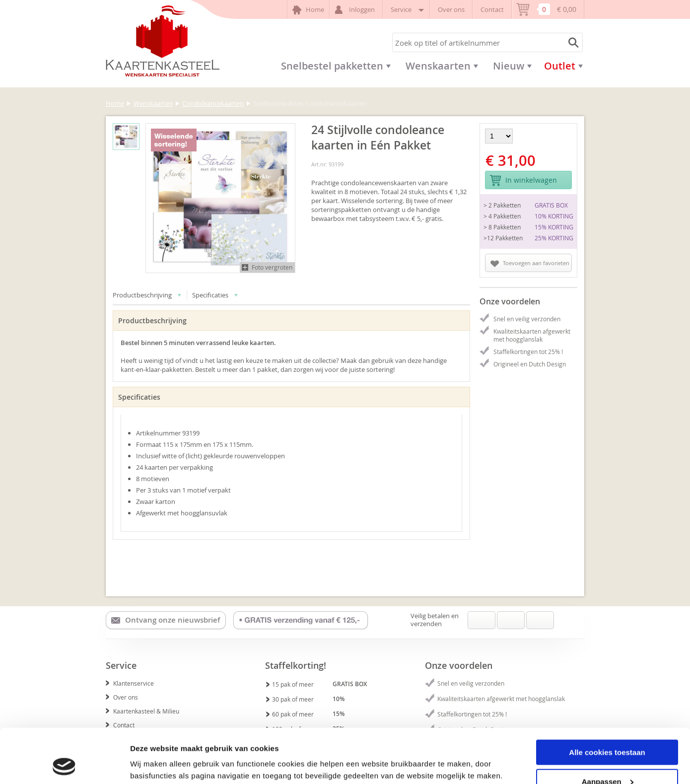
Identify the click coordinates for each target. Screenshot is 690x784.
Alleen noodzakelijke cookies (607, 759)
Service (406, 9)
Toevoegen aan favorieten (530, 263)
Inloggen (356, 10)
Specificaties (215, 295)
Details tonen (154, 764)
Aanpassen (608, 731)
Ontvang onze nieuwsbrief (166, 620)
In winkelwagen (523, 180)
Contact (492, 9)
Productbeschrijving (147, 295)
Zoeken (572, 42)
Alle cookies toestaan (607, 701)
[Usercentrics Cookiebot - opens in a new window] (64, 765)
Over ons (451, 9)
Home (308, 10)
